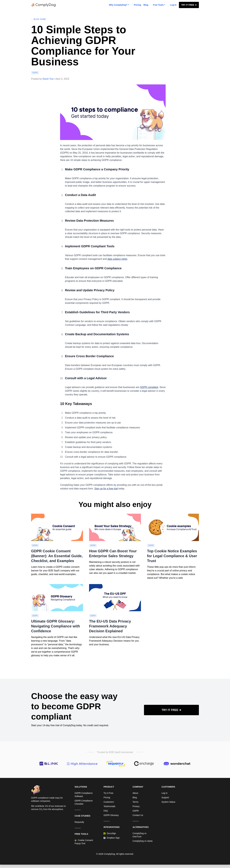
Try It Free (108, 793)
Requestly (79, 822)
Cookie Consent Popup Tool (84, 842)
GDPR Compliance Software (84, 795)
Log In (173, 5)
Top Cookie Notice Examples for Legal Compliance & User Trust (172, 556)
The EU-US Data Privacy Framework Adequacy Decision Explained (110, 626)
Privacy (136, 806)
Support (165, 797)
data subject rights (117, 259)
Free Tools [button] (158, 5)
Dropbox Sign (112, 838)
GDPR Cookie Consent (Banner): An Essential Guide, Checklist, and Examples (57, 556)
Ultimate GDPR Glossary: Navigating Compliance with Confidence (56, 626)
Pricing (137, 5)
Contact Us (138, 815)
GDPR (35, 73)
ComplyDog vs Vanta (142, 841)
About (135, 793)
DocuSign (110, 833)
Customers (109, 802)
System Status (168, 802)
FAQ (106, 811)
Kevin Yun (48, 79)
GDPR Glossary (111, 815)
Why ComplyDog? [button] (118, 5)
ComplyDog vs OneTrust (139, 835)
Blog (146, 5)
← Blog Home (39, 19)
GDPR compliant (149, 387)
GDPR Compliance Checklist (84, 802)
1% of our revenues (54, 806)
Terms (135, 802)
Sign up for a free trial (106, 489)
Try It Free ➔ (189, 5)
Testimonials (109, 806)
